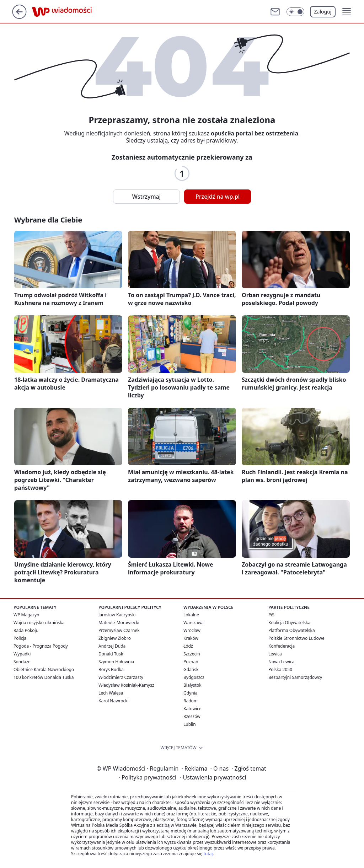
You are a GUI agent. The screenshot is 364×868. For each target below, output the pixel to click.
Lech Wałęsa (111, 693)
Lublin (190, 724)
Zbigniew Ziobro (115, 638)
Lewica (275, 654)
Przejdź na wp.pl (218, 197)
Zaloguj (323, 12)
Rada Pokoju (26, 630)
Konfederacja (282, 646)
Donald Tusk (111, 654)
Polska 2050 (280, 669)
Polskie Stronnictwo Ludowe (296, 638)
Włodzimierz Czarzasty (121, 677)
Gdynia (190, 693)
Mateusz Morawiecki (119, 623)
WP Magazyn (26, 615)
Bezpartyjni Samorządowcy (295, 677)
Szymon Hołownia (116, 662)
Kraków (191, 638)
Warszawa (194, 623)
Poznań (191, 662)
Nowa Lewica (281, 662)
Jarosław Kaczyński (117, 615)
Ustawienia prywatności (213, 777)
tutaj (208, 854)
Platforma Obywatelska (292, 630)
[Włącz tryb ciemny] (295, 12)
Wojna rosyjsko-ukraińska (39, 623)
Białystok (192, 685)
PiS (271, 615)
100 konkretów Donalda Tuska (44, 677)
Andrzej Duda (112, 646)
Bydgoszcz (194, 677)
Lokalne (191, 615)
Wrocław (192, 630)
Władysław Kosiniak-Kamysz (126, 685)
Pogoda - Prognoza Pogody (41, 646)
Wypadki (22, 654)
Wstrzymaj (146, 197)
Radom (191, 701)
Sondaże (22, 662)
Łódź (188, 646)
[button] (347, 12)
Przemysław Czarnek (119, 630)
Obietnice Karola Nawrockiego (44, 669)
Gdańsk (191, 669)
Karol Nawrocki (114, 701)
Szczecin (192, 654)
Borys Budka (111, 669)
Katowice (192, 709)
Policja (20, 638)
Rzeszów (192, 716)
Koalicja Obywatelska (289, 623)
